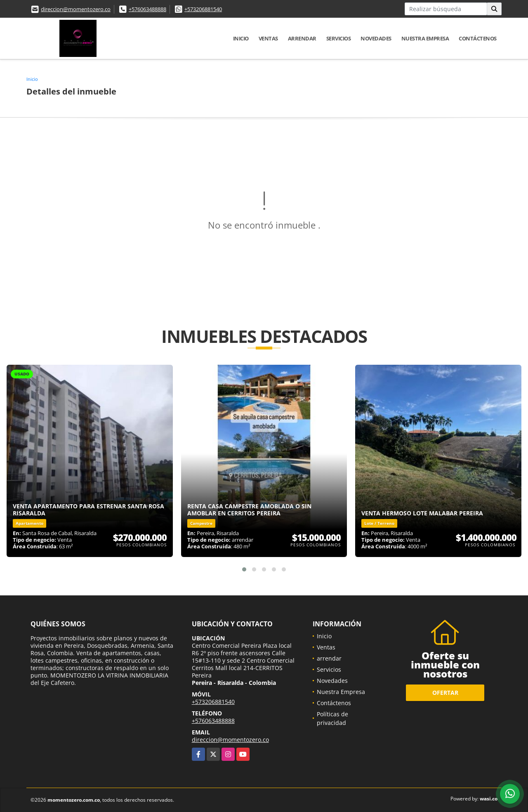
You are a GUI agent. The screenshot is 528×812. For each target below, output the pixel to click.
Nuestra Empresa (425, 38)
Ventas (268, 38)
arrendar (302, 38)
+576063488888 (147, 9)
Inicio (241, 38)
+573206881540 (203, 9)
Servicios (339, 38)
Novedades (376, 38)
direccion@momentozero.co (76, 9)
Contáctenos (478, 38)
